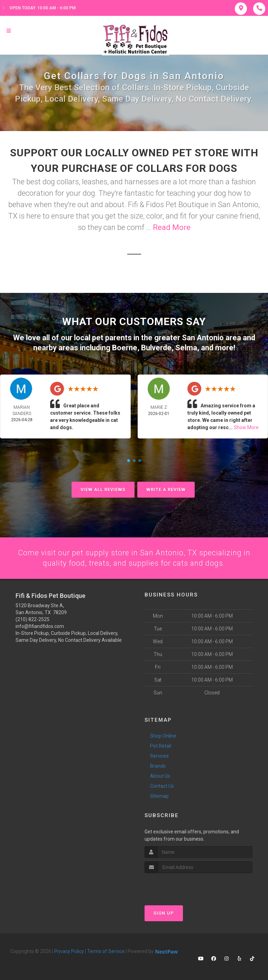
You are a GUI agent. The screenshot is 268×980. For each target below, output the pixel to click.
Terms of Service (106, 951)
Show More (246, 427)
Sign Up (164, 913)
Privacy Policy (69, 951)
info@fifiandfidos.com (40, 626)
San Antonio (203, 337)
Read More (172, 227)
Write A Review (166, 489)
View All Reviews (103, 489)
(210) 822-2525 (33, 619)
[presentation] (181, 886)
